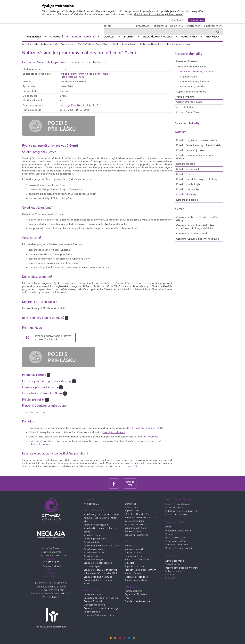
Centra (180, 209)
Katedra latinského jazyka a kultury (197, 179)
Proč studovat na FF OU (137, 525)
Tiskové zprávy (173, 564)
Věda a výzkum (185, 97)
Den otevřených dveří (135, 528)
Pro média (212, 37)
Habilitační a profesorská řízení (181, 511)
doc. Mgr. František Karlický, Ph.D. (80, 105)
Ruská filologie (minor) (73, 77)
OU (24, 44)
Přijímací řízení (189, 77)
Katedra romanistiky (188, 189)
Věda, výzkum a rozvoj (160, 37)
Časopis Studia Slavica (189, 112)
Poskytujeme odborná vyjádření (182, 568)
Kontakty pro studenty (136, 580)
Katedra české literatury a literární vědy (199, 145)
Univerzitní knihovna (94, 594)
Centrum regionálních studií (192, 234)
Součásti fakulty (85, 37)
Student (132, 37)
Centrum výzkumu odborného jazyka (198, 239)
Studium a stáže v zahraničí (138, 560)
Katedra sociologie (187, 200)
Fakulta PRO (191, 37)
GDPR (168, 527)
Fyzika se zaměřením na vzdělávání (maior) (85, 74)
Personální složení (187, 61)
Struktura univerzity (50, 44)
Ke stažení (170, 575)
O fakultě (59, 37)
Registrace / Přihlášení (136, 594)
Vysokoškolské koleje (94, 605)
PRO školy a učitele (175, 538)
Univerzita (37, 37)
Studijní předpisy (133, 573)
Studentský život (133, 531)
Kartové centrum (92, 612)
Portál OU (130, 546)
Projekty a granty (174, 508)
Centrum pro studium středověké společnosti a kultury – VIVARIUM (195, 227)
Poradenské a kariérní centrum (99, 615)
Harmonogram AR (134, 556)
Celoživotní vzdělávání (189, 102)
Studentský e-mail (134, 549)
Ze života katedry (186, 107)
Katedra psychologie (188, 184)
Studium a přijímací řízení (151, 44)
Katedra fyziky (37, 412)
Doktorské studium (134, 521)
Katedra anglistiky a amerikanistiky (197, 140)
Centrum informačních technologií (101, 608)
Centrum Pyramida (147, 437)
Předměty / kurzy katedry (194, 82)
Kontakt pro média (175, 561)
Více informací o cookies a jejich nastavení (158, 14)
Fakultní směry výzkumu (178, 504)
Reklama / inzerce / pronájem (180, 548)
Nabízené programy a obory (177, 44)
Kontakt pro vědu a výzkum (179, 515)
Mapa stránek (143, 26)
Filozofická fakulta (86, 44)
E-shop (169, 534)
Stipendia (129, 563)
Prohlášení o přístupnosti (178, 531)
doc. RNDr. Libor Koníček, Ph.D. (145, 428)
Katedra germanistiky (189, 169)
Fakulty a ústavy (68, 44)
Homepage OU (91, 504)
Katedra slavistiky (130, 44)
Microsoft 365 (159, 26)
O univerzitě (33, 44)
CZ (105, 26)
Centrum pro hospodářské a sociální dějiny (197, 219)
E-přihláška (130, 504)
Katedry (116, 44)
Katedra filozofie (186, 164)
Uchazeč (112, 37)
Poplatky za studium (135, 567)
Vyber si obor (131, 507)
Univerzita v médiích (175, 571)
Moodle (173, 26)
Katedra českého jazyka (190, 150)
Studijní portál (194, 26)
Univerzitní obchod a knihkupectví (101, 598)
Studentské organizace (136, 577)
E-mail (182, 26)
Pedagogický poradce (193, 87)
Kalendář (170, 578)
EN (109, 26)
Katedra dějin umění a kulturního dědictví (195, 157)
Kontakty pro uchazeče (136, 535)
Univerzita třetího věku (177, 545)
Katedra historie (185, 174)
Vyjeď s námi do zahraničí (191, 92)
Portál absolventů (133, 591)
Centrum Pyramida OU (125, 466)
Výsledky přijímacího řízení (138, 514)
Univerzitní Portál (213, 26)
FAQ (127, 598)
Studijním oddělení (114, 432)
